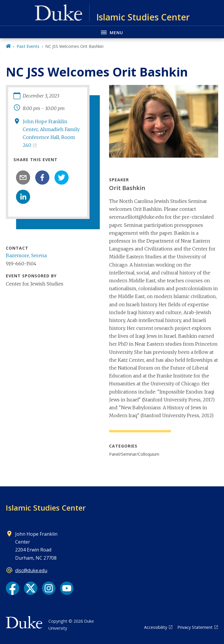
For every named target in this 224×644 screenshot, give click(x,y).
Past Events (28, 46)
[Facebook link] (13, 588)
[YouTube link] (67, 588)
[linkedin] (23, 197)
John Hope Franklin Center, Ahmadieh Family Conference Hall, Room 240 (51, 133)
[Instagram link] (49, 588)
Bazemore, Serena (26, 255)
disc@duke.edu (31, 570)
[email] (23, 177)
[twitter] (62, 177)
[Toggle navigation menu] (112, 32)
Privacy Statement (195, 627)
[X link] (31, 588)
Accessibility (156, 627)
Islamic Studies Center (46, 508)
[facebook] (42, 177)
